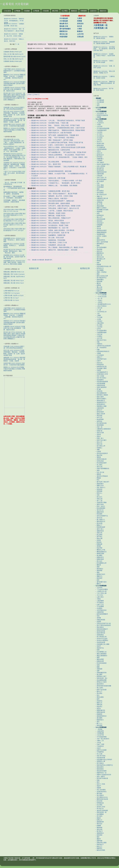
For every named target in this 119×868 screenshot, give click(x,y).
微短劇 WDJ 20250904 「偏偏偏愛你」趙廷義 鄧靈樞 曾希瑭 (104, 43)
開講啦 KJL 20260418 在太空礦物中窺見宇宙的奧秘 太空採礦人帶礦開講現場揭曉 (14, 130)
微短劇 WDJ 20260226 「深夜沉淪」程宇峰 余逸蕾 (103, 62)
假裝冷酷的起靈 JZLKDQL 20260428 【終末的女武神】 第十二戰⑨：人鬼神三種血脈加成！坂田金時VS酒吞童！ (14, 142)
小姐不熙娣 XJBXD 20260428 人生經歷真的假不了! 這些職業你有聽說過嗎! (14, 71)
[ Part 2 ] (36, 95)
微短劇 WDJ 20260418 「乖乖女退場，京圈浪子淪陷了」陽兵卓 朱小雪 (55, 208)
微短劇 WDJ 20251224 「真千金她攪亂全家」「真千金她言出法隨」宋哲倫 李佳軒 (59, 152)
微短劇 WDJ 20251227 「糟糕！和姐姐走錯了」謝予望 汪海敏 (52, 140)
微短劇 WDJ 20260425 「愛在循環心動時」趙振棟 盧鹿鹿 (51, 203)
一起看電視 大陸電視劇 (14, 4)
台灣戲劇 (17, 11)
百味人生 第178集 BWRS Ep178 (13, 59)
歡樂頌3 (80, 31)
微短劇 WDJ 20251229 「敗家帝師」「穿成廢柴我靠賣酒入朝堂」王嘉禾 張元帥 (58, 128)
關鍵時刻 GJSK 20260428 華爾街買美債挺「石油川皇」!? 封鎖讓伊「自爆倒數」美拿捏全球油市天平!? (14, 77)
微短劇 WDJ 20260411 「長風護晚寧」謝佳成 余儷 (48, 245)
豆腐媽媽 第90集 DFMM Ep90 (13, 52)
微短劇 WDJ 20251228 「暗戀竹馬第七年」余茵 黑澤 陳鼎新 (51, 133)
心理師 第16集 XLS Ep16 (11, 300)
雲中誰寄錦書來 (65, 29)
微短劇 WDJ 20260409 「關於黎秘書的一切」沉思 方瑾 (50, 228)
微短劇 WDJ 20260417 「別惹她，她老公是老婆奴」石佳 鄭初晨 (53, 230)
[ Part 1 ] (30, 95)
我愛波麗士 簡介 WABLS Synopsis (14, 274)
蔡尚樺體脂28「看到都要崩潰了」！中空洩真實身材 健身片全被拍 (14, 188)
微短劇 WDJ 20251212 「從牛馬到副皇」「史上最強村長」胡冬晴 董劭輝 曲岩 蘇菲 (104, 49)
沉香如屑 (80, 37)
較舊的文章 (85, 268)
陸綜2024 (103, 11)
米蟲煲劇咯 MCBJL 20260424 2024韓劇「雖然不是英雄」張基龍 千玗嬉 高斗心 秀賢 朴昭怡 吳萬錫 (14, 262)
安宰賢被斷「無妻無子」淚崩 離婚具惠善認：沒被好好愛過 (14, 201)
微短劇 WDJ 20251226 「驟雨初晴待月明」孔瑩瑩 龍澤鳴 (51, 150)
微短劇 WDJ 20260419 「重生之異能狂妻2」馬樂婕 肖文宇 (51, 218)
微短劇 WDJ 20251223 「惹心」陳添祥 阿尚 (46, 164)
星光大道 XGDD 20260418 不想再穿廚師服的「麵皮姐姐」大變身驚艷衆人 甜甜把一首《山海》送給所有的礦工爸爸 (14, 114)
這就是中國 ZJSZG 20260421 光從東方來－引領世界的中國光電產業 (14, 125)
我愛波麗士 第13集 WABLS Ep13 (14, 283)
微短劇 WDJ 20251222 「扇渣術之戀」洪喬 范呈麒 (48, 178)
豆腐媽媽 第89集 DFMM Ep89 (13, 61)
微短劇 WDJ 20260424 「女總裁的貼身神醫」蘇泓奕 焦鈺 (51, 191)
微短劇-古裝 (64, 26)
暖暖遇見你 (63, 31)
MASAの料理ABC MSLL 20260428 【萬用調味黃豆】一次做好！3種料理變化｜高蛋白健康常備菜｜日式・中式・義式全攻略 (14, 149)
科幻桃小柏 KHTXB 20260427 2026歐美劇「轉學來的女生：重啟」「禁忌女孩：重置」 (14, 251)
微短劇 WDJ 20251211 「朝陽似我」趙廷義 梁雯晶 (103, 37)
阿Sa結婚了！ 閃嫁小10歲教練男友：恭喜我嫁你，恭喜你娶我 (14, 197)
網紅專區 (55, 11)
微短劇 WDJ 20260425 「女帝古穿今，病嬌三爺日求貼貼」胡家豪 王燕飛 (56, 206)
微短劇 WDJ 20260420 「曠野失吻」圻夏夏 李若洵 (48, 216)
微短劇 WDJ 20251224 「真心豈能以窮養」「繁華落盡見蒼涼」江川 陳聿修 (57, 162)
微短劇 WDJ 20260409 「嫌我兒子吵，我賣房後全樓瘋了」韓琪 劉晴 (54, 250)
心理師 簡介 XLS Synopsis (12, 293)
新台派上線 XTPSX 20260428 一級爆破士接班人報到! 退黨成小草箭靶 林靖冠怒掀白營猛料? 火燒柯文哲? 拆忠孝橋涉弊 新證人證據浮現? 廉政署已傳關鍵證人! (14, 97)
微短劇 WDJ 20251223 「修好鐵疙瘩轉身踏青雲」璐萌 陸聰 (51, 171)
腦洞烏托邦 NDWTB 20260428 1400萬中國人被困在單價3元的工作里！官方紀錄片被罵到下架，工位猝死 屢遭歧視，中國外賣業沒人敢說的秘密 (14, 157)
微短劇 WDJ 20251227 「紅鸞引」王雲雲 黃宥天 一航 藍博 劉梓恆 (53, 145)
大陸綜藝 (46, 11)
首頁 (59, 268)
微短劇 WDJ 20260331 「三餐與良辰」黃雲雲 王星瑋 (104, 77)
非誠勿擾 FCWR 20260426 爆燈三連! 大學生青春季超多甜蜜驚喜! (14, 108)
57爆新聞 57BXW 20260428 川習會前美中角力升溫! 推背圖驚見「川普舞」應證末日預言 (14, 89)
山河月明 (80, 34)
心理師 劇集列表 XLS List (11, 291)
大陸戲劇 (27, 11)
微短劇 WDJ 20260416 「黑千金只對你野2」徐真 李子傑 (50, 233)
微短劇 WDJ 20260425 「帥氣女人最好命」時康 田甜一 (50, 199)
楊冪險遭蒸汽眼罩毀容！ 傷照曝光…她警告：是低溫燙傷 (13, 193)
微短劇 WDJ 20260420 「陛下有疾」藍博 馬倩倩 (103, 89)
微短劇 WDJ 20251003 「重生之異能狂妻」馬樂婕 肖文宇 (51, 223)
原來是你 (80, 24)
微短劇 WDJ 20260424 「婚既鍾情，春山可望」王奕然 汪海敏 (52, 196)
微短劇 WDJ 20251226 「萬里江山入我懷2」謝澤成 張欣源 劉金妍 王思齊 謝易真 (58, 147)
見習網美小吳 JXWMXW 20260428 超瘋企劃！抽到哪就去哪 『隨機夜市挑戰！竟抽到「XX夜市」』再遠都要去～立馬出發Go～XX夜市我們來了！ (14, 166)
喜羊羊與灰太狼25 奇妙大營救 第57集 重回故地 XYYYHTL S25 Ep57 (14, 230)
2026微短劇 (64, 18)
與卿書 (79, 21)
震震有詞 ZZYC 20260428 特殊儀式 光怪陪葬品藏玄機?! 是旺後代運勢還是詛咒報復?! (14, 84)
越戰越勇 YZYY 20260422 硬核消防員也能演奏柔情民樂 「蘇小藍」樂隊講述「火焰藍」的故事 (14, 120)
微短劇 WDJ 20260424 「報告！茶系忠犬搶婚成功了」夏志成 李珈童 (54, 194)
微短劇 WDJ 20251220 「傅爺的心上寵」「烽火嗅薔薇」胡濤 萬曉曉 (54, 186)
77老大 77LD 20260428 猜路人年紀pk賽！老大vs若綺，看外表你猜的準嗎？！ (14, 173)
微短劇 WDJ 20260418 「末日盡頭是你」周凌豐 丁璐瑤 (50, 225)
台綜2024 (93, 11)
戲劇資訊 (74, 11)
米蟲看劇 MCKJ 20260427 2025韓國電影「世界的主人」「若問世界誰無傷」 (14, 245)
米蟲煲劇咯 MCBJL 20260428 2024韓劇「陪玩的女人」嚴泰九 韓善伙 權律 (14, 240)
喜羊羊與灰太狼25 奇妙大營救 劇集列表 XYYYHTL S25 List (14, 210)
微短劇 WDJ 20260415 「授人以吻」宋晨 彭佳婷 (48, 238)
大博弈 (79, 29)
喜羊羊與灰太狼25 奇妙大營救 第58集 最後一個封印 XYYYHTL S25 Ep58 (14, 225)
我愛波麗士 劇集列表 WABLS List (14, 272)
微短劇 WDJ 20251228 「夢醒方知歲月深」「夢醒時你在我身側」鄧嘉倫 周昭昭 (58, 130)
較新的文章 (34, 268)
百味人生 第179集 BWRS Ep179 (13, 54)
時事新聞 (84, 11)
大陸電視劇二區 (100, 28)
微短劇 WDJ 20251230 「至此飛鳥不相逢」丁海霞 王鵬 (50, 123)
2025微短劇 (64, 21)
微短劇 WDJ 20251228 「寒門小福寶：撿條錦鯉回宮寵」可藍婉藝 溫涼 (55, 135)
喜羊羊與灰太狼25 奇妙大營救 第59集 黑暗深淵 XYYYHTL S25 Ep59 (14, 220)
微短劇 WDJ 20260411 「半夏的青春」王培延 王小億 (49, 243)
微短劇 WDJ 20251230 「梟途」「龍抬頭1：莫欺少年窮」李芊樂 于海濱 (55, 125)
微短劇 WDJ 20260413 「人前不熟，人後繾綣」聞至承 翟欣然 (52, 211)
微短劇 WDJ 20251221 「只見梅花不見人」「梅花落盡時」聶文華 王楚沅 (56, 183)
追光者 (79, 26)
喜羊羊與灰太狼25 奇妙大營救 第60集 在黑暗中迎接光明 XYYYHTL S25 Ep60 (14, 215)
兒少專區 (65, 11)
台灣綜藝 (36, 11)
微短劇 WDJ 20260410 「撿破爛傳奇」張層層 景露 (48, 235)
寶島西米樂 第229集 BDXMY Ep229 (14, 57)
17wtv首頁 (7, 11)
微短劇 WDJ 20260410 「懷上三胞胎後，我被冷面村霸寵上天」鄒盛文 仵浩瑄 (57, 247)
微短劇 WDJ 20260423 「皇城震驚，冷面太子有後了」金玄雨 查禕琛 (104, 56)
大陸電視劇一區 (100, 25)
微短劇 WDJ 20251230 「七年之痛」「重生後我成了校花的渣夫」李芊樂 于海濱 (58, 121)
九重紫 (79, 18)
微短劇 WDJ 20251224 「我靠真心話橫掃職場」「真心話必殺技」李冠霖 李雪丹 (58, 155)
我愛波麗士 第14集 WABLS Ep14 (14, 281)
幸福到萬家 (63, 37)
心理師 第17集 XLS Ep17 (11, 298)
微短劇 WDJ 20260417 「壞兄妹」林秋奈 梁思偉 (48, 221)
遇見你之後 (63, 34)
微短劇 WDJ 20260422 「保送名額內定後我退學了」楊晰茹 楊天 (53, 201)
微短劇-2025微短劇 (38, 260)
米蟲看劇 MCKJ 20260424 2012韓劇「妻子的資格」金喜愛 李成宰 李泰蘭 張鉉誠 (14, 257)
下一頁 (17, 44)
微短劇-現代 (64, 24)
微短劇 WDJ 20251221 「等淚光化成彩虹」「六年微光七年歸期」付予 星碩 (57, 181)
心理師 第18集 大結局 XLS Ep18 (13, 295)
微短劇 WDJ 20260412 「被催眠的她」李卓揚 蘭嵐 (48, 240)
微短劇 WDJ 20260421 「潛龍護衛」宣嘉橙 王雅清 (48, 213)
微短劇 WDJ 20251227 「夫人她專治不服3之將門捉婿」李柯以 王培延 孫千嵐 (57, 143)
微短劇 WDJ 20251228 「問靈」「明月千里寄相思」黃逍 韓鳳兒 (53, 138)
